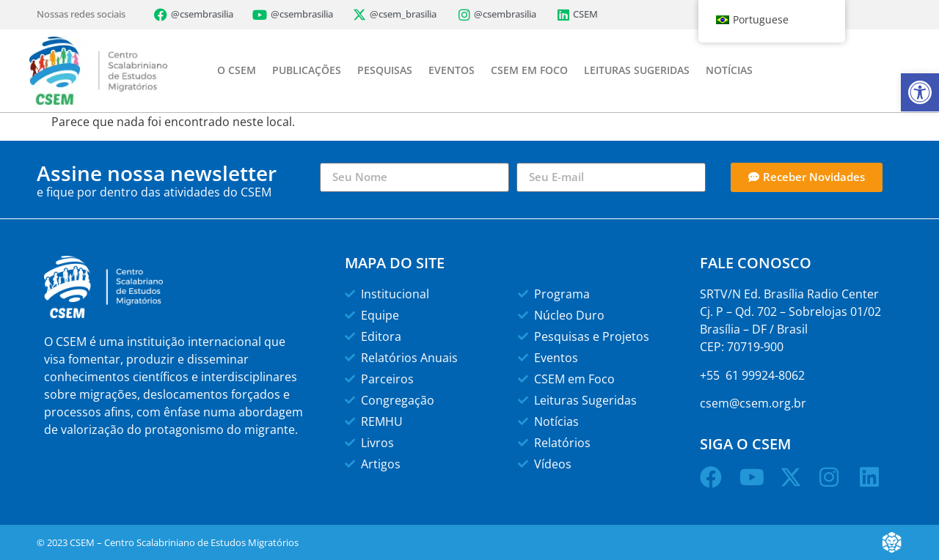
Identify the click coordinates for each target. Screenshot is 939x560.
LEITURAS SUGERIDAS (637, 70)
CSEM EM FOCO (529, 70)
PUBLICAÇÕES (307, 70)
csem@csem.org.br (753, 403)
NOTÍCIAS (729, 70)
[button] (920, 92)
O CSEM (237, 70)
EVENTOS (452, 70)
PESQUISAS (385, 70)
